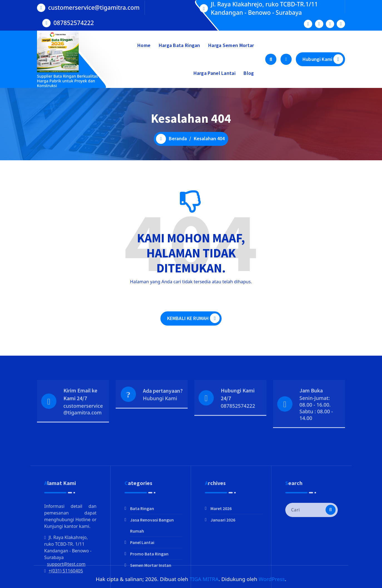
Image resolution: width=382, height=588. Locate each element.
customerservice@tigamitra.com (94, 7)
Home (144, 45)
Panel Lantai (142, 581)
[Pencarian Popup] (271, 59)
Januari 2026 (223, 559)
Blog (249, 73)
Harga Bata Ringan (179, 45)
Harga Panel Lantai (214, 73)
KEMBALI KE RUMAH (194, 320)
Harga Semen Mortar (231, 45)
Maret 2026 (221, 547)
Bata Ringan (142, 547)
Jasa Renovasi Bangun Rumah (152, 564)
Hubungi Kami (323, 59)
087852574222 (74, 22)
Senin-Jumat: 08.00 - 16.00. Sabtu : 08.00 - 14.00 (316, 423)
